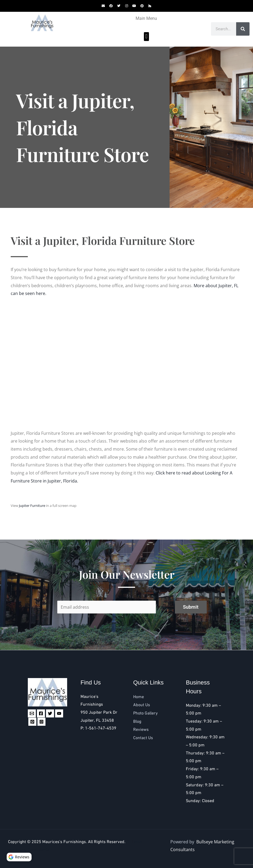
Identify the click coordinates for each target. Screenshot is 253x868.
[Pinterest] (32, 722)
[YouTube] (59, 713)
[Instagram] (41, 722)
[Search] (243, 29)
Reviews (141, 730)
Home (139, 697)
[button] (146, 37)
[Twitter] (50, 713)
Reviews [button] (20, 856)
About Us (142, 705)
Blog (137, 722)
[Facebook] (41, 713)
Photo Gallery (145, 713)
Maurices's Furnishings (64, 842)
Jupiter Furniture (32, 506)
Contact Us (143, 738)
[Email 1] (32, 713)
